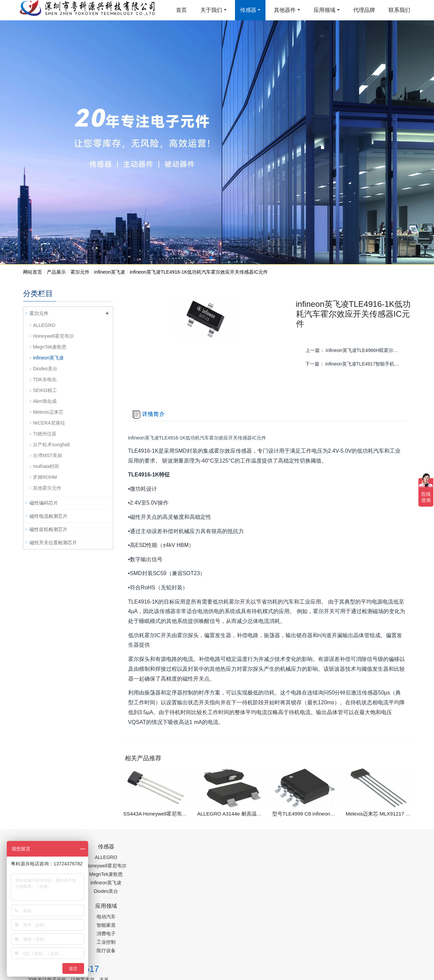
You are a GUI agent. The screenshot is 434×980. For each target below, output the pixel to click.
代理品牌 (364, 10)
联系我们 (399, 10)
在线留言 (377, 931)
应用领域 (324, 10)
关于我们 (211, 10)
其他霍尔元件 (47, 488)
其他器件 (285, 10)
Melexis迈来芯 (48, 412)
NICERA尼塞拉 (49, 423)
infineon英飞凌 (110, 272)
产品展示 (56, 272)
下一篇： (356, 364)
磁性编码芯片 (44, 503)
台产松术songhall (51, 445)
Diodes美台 (45, 369)
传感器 (248, 10)
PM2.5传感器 (108, 947)
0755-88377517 (333, 852)
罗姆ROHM (45, 477)
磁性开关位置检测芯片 (53, 543)
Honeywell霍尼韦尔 (53, 336)
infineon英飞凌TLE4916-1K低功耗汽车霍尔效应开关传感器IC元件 (199, 272)
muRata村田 (46, 466)
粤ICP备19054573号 (216, 930)
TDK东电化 (45, 379)
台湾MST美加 (47, 455)
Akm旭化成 (45, 401)
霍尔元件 (80, 272)
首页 (181, 10)
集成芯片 (137, 947)
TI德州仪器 (44, 434)
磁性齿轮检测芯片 (48, 529)
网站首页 (33, 272)
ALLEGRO (44, 325)
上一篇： (356, 350)
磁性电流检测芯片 (48, 516)
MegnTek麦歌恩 (50, 347)
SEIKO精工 (45, 390)
